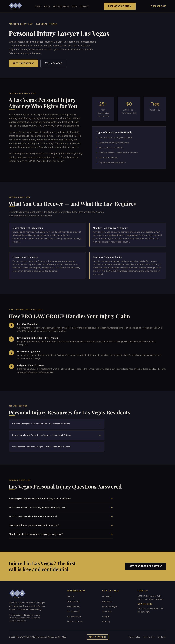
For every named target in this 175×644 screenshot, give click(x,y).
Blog (74, 6)
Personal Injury (74, 606)
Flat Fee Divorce (74, 616)
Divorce (70, 596)
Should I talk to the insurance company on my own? (61, 537)
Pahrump (106, 621)
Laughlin (106, 616)
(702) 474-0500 (158, 6)
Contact (84, 6)
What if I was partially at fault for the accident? (61, 520)
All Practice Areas (75, 621)
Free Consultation (120, 6)
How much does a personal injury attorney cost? (61, 528)
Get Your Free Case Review (146, 566)
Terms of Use (149, 637)
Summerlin (107, 611)
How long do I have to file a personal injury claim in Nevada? (61, 502)
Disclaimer (162, 637)
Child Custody (73, 601)
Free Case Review (24, 63)
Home (38, 6)
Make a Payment (98, 637)
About (47, 6)
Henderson (107, 601)
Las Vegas (107, 596)
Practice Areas (61, 6)
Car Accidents (73, 611)
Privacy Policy (134, 637)
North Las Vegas (110, 606)
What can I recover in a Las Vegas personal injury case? (61, 511)
